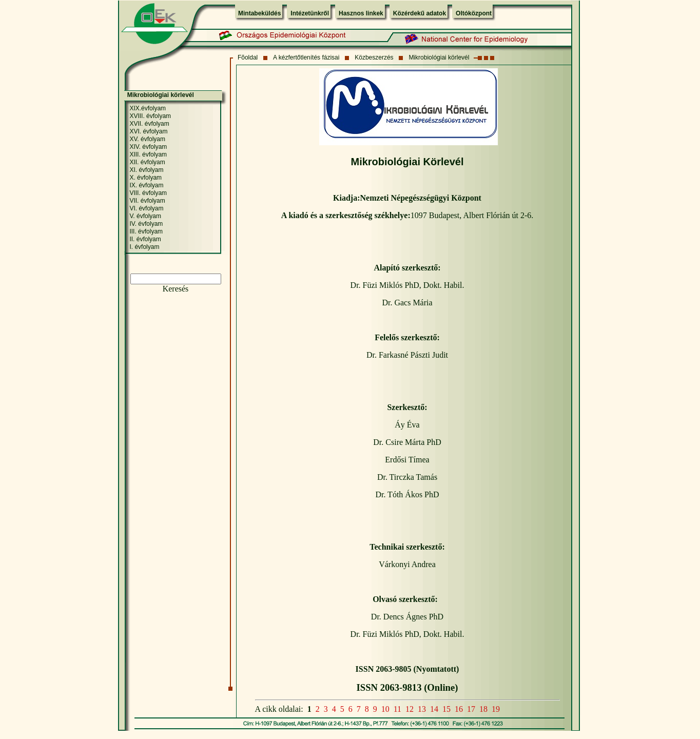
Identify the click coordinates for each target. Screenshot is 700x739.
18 (483, 709)
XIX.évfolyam (148, 108)
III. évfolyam (146, 231)
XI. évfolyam (146, 170)
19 (496, 709)
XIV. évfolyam (148, 147)
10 (385, 709)
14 (434, 709)
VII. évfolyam (147, 201)
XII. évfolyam (147, 162)
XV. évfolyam (147, 139)
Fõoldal (248, 57)
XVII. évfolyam (149, 124)
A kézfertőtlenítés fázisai (306, 57)
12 (410, 709)
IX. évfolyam (146, 185)
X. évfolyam (145, 178)
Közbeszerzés (374, 57)
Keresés (176, 289)
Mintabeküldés (259, 13)
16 (459, 709)
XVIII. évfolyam (150, 116)
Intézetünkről (310, 13)
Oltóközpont (474, 13)
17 (471, 709)
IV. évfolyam (146, 224)
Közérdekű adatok (420, 13)
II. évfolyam (145, 239)
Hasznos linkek (361, 13)
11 (397, 709)
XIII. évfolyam (148, 154)
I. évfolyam (144, 247)
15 (446, 709)
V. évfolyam (145, 216)
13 (422, 709)
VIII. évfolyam (148, 193)
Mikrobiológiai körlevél (439, 57)
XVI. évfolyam (148, 131)
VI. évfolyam (146, 208)
